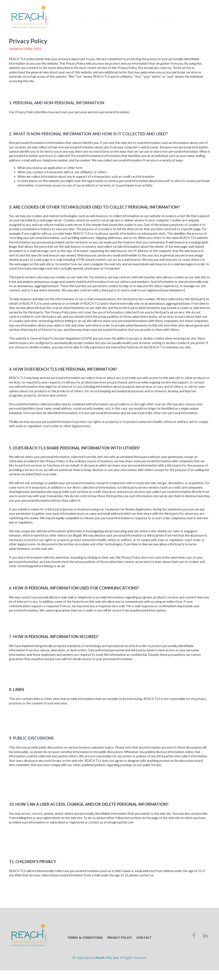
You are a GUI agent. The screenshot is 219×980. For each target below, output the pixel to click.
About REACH (104, 16)
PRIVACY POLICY (120, 937)
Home (82, 16)
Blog (144, 16)
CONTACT (144, 937)
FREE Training (165, 16)
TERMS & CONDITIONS (85, 937)
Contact (128, 16)
